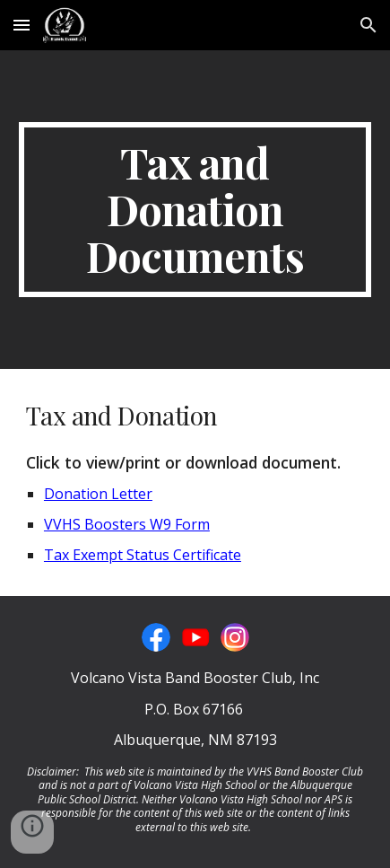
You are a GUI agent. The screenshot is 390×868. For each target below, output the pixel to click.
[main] (195, 210)
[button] (22, 25)
